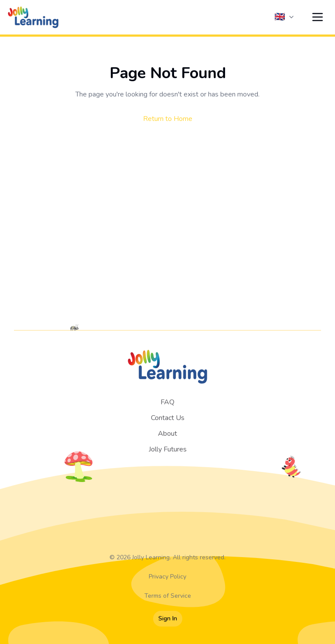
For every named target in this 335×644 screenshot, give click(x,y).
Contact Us (168, 418)
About (167, 434)
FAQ (167, 402)
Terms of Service (168, 596)
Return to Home (168, 119)
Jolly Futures (168, 449)
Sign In (168, 618)
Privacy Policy (167, 577)
